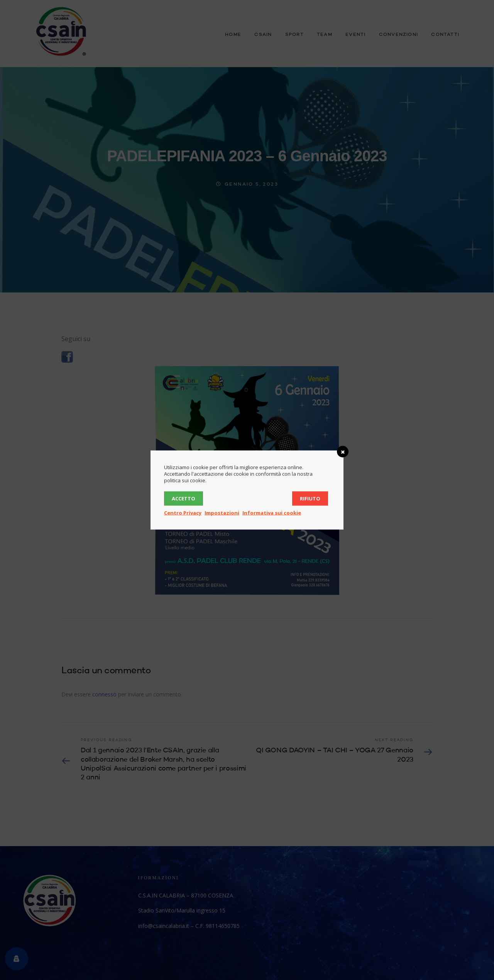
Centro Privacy (183, 513)
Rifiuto (310, 498)
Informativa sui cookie (272, 513)
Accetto (184, 498)
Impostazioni (222, 513)
